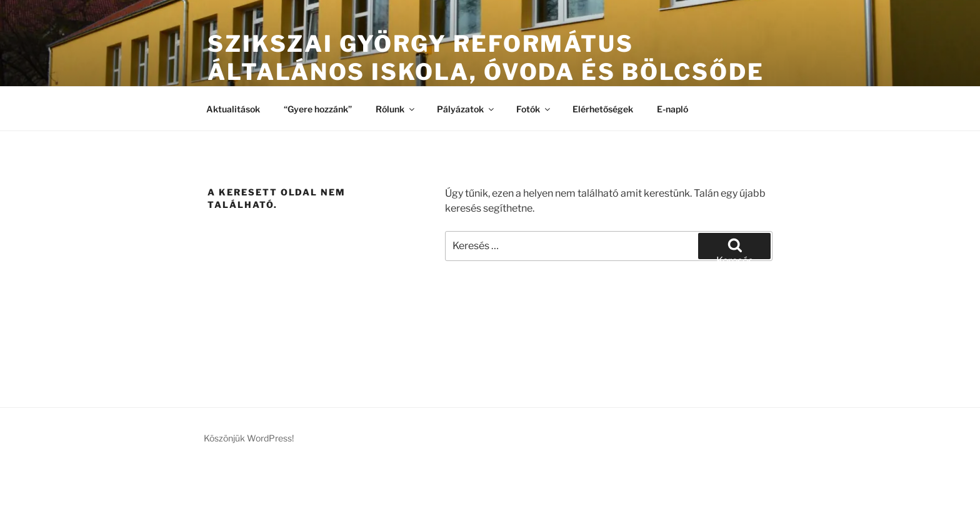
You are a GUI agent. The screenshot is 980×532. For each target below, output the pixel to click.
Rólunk (396, 109)
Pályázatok (466, 109)
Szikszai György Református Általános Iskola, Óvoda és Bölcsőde (486, 58)
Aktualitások (233, 109)
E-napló (672, 109)
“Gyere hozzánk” (318, 109)
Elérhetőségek (603, 109)
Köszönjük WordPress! (249, 438)
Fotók (534, 109)
